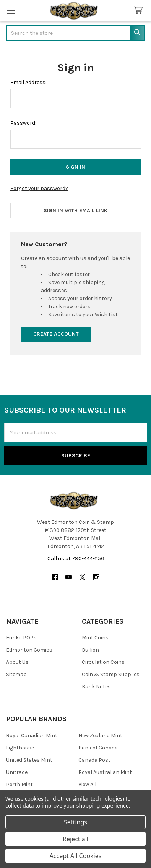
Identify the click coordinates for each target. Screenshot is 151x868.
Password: (23, 123)
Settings (75, 822)
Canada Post (94, 760)
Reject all (75, 839)
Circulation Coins (103, 662)
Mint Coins (95, 638)
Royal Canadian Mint (32, 736)
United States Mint (29, 760)
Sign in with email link (75, 210)
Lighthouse (20, 748)
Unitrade (17, 772)
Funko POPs (21, 638)
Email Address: (28, 82)
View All (87, 784)
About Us (17, 662)
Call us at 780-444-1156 (76, 558)
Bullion (90, 650)
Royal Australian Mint (105, 772)
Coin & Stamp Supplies (111, 674)
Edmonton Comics (29, 650)
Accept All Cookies (76, 856)
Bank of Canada (98, 748)
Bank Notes (96, 687)
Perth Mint (19, 784)
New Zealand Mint (100, 736)
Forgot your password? (39, 188)
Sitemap (16, 674)
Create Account (56, 334)
